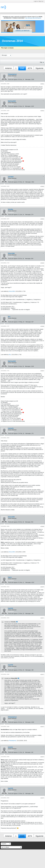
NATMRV (11, 177)
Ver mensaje (17, 622)
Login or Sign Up (39, 1)
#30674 (42, 757)
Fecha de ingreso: (13, 79)
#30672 (42, 675)
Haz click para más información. (33, 18)
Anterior (9, 68)
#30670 (42, 587)
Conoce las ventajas (22, 31)
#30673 (42, 727)
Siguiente (39, 68)
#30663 (42, 186)
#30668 (42, 438)
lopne (10, 577)
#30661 (42, 84)
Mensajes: (28, 79)
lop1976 (11, 608)
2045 (22, 68)
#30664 (42, 219)
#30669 (42, 527)
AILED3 (10, 747)
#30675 (42, 798)
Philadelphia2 (12, 74)
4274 (30, 68)
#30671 (42, 618)
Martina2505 (12, 101)
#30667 (42, 371)
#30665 (42, 263)
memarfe (11, 428)
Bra (9, 317)
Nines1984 (11, 253)
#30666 (42, 326)
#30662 (42, 111)
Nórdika (11, 209)
